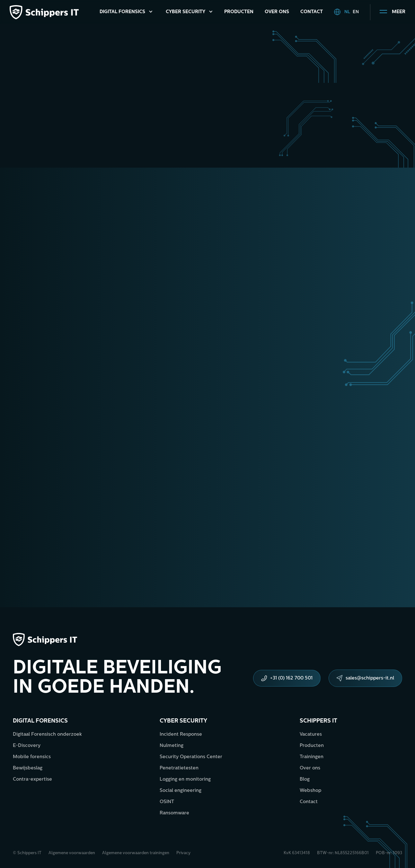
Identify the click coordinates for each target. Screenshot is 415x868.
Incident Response (181, 735)
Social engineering (181, 791)
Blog (305, 780)
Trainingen (312, 757)
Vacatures (311, 735)
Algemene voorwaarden (72, 853)
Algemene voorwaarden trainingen (136, 853)
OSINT (167, 802)
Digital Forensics (122, 12)
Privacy (183, 853)
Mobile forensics (32, 757)
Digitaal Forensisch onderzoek (47, 735)
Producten (239, 12)
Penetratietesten (179, 768)
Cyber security (183, 721)
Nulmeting (172, 746)
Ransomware (174, 813)
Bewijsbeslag (28, 768)
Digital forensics (40, 721)
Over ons (277, 12)
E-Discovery (27, 746)
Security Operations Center (191, 757)
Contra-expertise (32, 780)
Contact (312, 12)
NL (347, 12)
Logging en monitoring (185, 780)
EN (356, 12)
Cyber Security (185, 12)
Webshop (310, 791)
